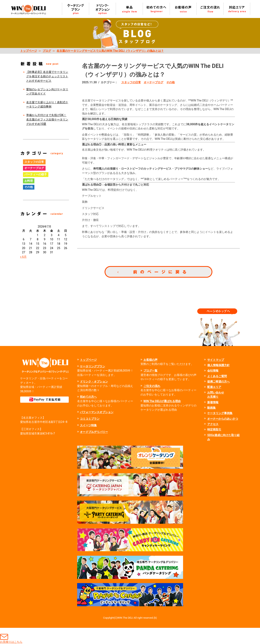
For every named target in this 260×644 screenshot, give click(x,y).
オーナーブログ (153, 82)
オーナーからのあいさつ (223, 419)
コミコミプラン (90, 419)
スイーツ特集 (88, 425)
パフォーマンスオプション (97, 412)
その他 (170, 82)
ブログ (47, 51)
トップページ (29, 51)
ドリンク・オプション (94, 382)
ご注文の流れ (152, 386)
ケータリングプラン (93, 366)
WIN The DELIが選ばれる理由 (162, 401)
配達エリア (214, 387)
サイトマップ (216, 360)
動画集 (211, 408)
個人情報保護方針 (218, 365)
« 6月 (23, 257)
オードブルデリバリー (94, 432)
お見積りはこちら (11, 636)
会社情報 (213, 371)
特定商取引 (214, 430)
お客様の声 (150, 360)
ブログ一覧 (150, 371)
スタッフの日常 (131, 82)
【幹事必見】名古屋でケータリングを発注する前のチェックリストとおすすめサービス (47, 76)
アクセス (213, 424)
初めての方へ (88, 397)
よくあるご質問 (217, 376)
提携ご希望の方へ (218, 382)
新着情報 (213, 402)
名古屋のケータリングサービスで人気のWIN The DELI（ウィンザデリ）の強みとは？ (110, 51)
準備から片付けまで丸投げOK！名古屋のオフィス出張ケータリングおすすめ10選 (47, 119)
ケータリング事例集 (220, 413)
